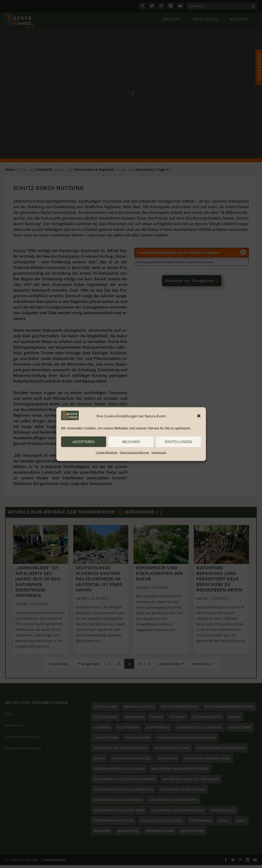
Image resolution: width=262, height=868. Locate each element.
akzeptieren (83, 442)
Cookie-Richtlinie (107, 452)
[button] (199, 416)
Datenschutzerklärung (134, 452)
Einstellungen (178, 442)
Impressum (159, 452)
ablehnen (131, 442)
